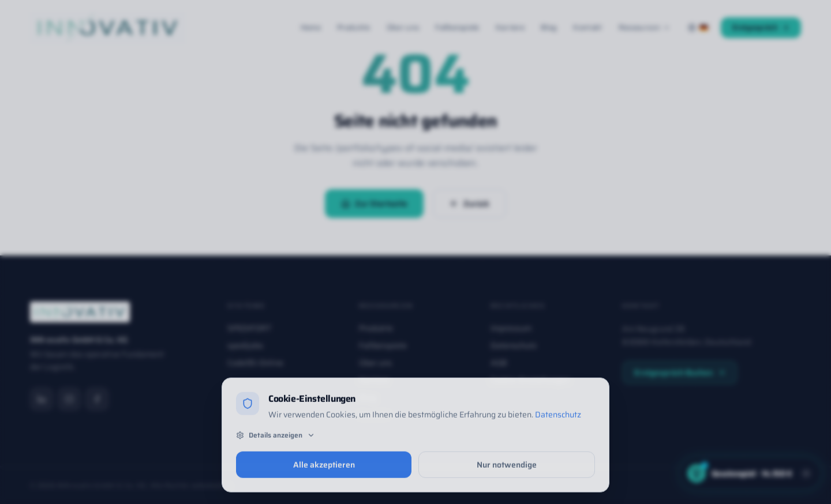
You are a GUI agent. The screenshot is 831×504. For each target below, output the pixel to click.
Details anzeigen (276, 438)
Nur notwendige (507, 468)
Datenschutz (558, 418)
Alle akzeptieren (324, 468)
